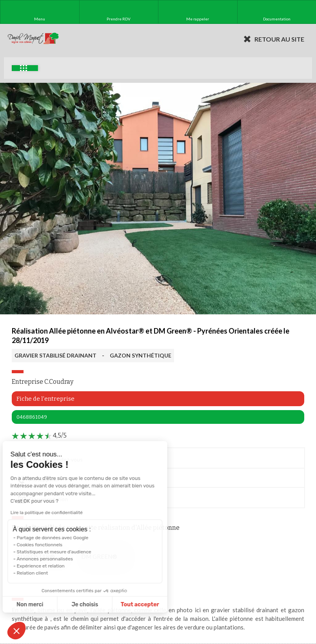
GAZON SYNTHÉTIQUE (141, 355)
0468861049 (32, 417)
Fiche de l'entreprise (45, 399)
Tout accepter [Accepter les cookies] (113, 605)
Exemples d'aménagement (24, 68)
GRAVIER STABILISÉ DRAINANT (55, 355)
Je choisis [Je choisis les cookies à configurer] (58, 605)
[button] (16, 631)
